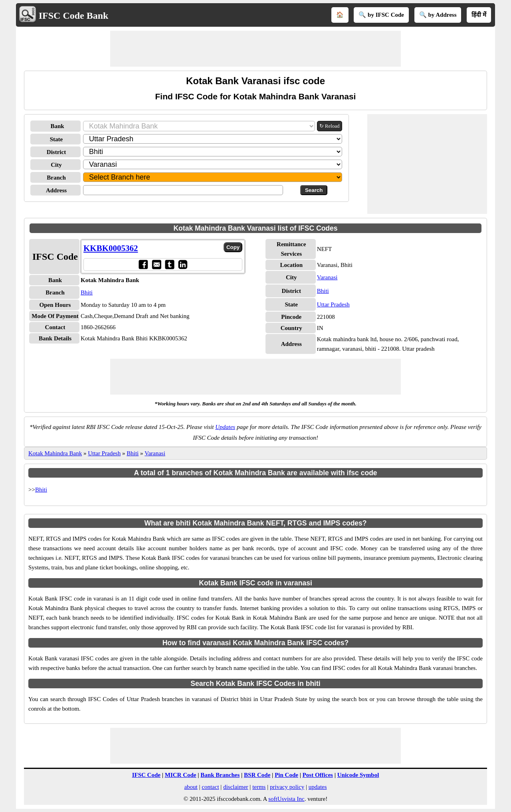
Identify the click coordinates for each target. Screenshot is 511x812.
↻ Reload (330, 126)
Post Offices (318, 775)
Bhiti (87, 292)
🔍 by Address (438, 15)
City (56, 165)
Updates (225, 427)
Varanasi (327, 277)
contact (210, 787)
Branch (56, 178)
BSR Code (257, 775)
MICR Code (181, 775)
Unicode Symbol (358, 775)
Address (56, 190)
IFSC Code (146, 775)
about (191, 787)
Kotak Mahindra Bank (55, 453)
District (56, 152)
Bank (57, 126)
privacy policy (287, 787)
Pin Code (286, 775)
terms (259, 787)
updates (318, 787)
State (56, 139)
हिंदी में (479, 15)
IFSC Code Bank (74, 16)
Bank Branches (220, 775)
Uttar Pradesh (333, 304)
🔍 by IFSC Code (381, 15)
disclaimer (236, 787)
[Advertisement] (255, 49)
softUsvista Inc (286, 799)
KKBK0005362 (111, 248)
